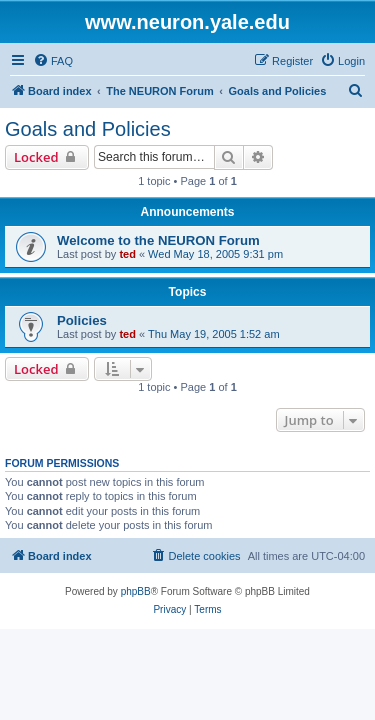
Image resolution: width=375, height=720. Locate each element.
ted (127, 254)
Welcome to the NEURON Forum (158, 240)
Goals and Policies (88, 129)
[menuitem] (53, 61)
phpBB (136, 591)
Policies (82, 320)
